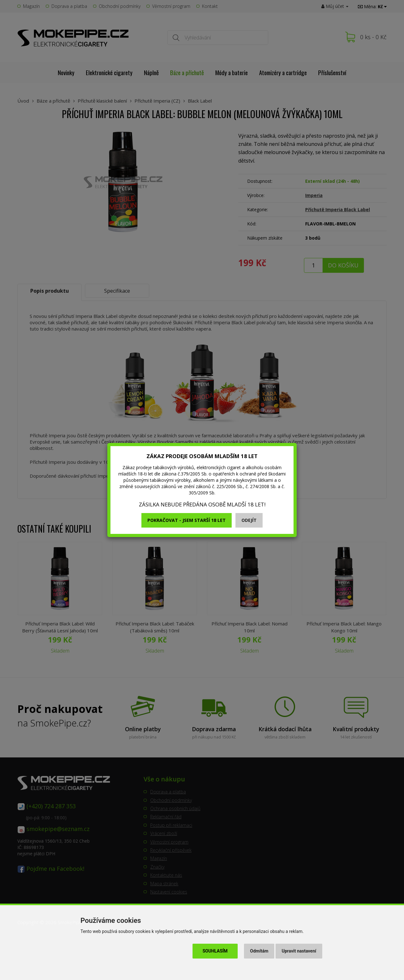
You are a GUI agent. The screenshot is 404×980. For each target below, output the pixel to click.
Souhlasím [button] (215, 951)
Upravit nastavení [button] (299, 951)
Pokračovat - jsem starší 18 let (187, 520)
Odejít (249, 520)
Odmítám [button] (259, 951)
